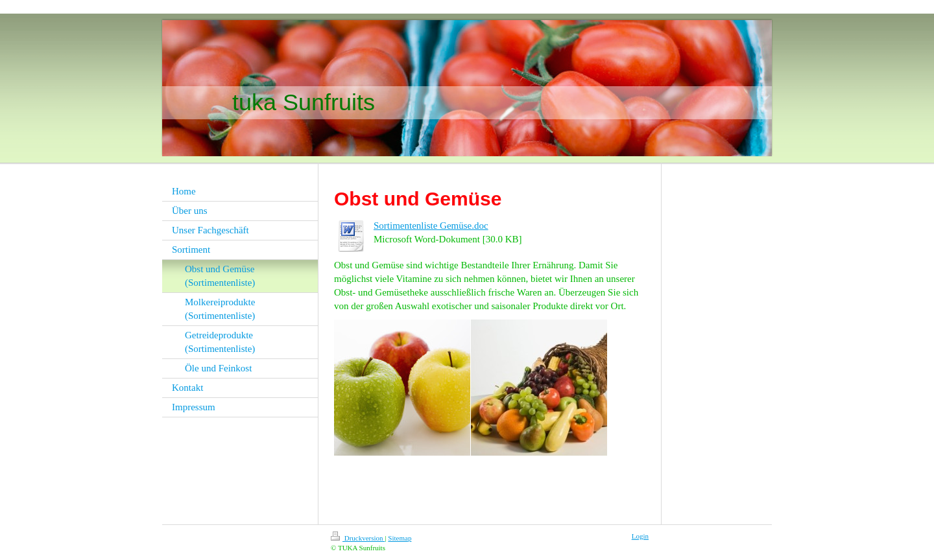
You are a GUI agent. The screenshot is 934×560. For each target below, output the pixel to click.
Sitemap (400, 538)
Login (640, 536)
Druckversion (358, 538)
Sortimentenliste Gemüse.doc (431, 226)
